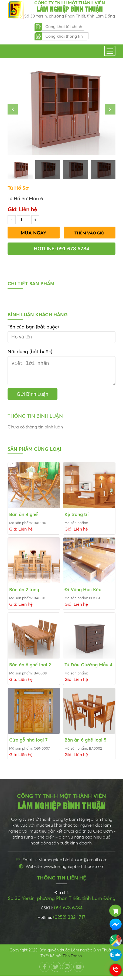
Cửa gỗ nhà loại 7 (28, 744)
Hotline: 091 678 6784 (61, 249)
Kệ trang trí (77, 519)
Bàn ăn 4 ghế (23, 519)
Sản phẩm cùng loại (34, 453)
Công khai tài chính (64, 27)
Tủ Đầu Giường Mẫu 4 (88, 669)
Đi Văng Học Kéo (83, 594)
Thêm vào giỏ (89, 233)
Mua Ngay (34, 233)
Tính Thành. (73, 960)
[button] (13, 109)
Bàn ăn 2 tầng (24, 594)
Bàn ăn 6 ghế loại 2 (30, 669)
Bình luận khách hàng (38, 315)
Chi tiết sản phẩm (31, 284)
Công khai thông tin (64, 36)
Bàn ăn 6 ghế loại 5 (86, 744)
